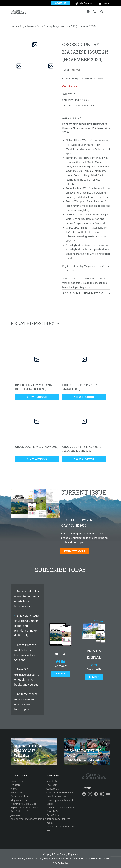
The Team (52, 785)
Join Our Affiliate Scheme (60, 808)
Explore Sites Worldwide (24, 808)
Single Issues (27, 26)
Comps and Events (21, 796)
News (14, 789)
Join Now (16, 815)
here (77, 278)
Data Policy (53, 815)
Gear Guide (17, 781)
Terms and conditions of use (60, 828)
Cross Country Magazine (81, 106)
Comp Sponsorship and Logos (60, 802)
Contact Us (53, 789)
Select (61, 673)
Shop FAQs (52, 811)
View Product (37, 397)
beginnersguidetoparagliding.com (25, 819)
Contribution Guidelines (60, 792)
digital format (71, 270)
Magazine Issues (20, 800)
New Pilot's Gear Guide (24, 804)
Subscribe (60, 3)
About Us (52, 781)
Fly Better (16, 785)
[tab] (86, 202)
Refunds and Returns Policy (58, 821)
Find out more (75, 551)
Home (14, 26)
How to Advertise (56, 796)
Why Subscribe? (20, 811)
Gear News (17, 792)
